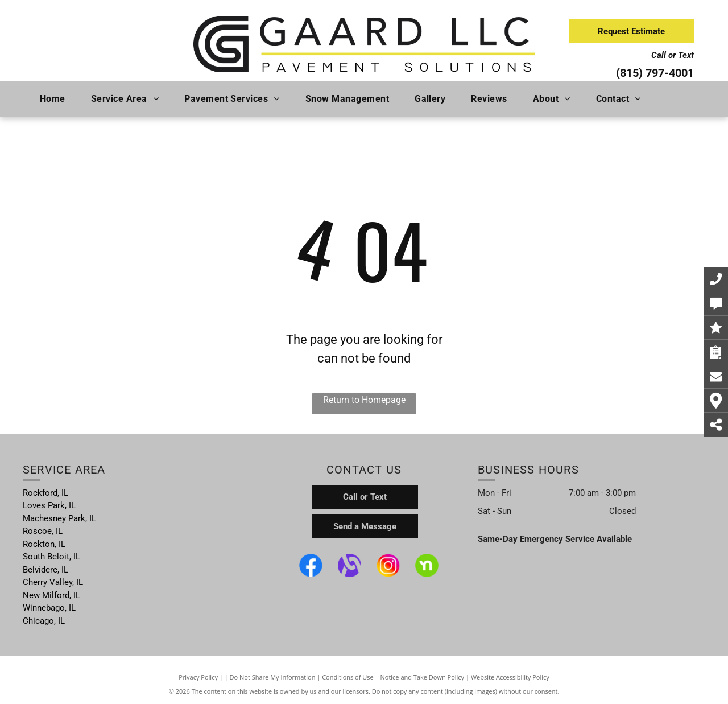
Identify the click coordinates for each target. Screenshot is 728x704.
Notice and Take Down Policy (423, 677)
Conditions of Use (348, 677)
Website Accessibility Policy (510, 677)
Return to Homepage (364, 400)
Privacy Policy (198, 677)
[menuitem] (57, 99)
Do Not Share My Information (273, 677)
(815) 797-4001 (655, 73)
